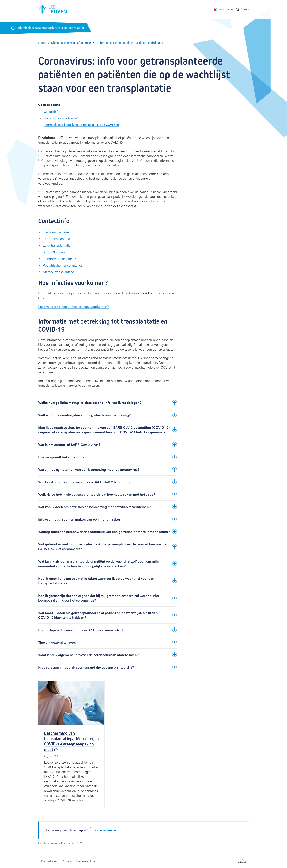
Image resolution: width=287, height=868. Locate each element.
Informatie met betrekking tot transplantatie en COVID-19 (81, 125)
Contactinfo (52, 112)
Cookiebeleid (50, 861)
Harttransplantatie (56, 232)
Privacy (67, 861)
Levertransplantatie (57, 245)
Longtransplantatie (56, 239)
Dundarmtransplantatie (59, 259)
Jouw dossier (226, 9)
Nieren (48, 252)
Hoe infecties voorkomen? (61, 118)
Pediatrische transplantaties (63, 265)
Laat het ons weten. (105, 830)
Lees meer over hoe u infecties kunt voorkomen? (73, 306)
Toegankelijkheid (86, 861)
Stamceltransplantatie (58, 272)
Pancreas (61, 252)
